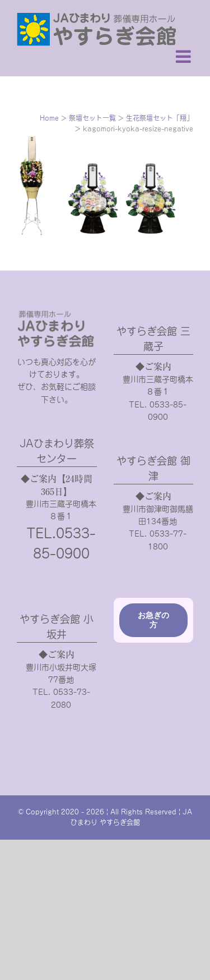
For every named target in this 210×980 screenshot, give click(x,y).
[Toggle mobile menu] (185, 56)
